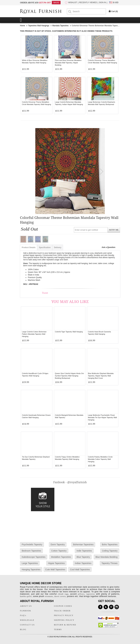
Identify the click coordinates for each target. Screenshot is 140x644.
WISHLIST (73, 2)
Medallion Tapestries (61, 557)
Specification (45, 247)
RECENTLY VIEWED (88, 2)
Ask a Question (109, 247)
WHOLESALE (27, 620)
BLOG (23, 629)
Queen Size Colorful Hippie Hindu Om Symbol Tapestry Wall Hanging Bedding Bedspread (69, 376)
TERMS (58, 629)
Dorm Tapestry (58, 544)
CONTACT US (27, 625)
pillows (81, 594)
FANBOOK (26, 611)
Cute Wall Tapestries (55, 569)
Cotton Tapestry (59, 551)
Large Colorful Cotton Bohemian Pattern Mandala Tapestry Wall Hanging (34, 334)
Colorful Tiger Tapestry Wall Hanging (69, 332)
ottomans (49, 596)
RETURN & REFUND (65, 625)
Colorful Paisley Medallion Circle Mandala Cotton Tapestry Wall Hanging (100, 459)
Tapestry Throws (110, 563)
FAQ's (23, 615)
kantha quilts (26, 596)
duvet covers (60, 596)
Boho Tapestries (110, 544)
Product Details (29, 247)
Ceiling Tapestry (110, 551)
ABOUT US (26, 606)
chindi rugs (63, 594)
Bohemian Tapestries (83, 544)
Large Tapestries (30, 563)
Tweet (45, 293)
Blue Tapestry (83, 557)
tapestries (91, 594)
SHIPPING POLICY (64, 620)
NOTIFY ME (114, 230)
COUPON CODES (63, 606)
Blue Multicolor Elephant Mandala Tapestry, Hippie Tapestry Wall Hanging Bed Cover (101, 376)
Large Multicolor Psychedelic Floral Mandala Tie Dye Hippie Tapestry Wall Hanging (102, 417)
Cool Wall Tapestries (80, 569)
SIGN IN (102, 2)
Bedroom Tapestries (31, 551)
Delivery (58, 247)
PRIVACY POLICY (64, 615)
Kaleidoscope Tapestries (34, 557)
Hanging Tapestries (31, 569)
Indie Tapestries (84, 551)
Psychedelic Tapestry (32, 544)
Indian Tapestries (83, 563)
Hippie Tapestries (56, 563)
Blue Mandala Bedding (106, 557)
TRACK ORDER (62, 611)
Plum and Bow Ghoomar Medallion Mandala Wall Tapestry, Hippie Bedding (68, 63)
